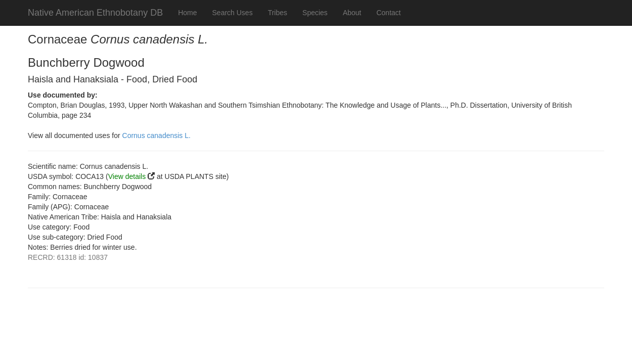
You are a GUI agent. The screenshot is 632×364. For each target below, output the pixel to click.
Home (187, 13)
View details (127, 176)
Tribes (278, 13)
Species (315, 13)
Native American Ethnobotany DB (95, 13)
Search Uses (233, 13)
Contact (388, 13)
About (352, 13)
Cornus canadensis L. (156, 135)
